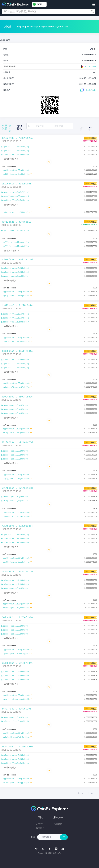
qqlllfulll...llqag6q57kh (16, 246)
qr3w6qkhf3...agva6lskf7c (16, 387)
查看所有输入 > (11, 159)
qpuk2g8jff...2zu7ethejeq (16, 147)
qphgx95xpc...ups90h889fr (16, 212)
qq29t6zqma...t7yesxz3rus (16, 608)
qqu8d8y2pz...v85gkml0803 (16, 516)
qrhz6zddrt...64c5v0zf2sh (16, 737)
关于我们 (40, 824)
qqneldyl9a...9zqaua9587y (16, 342)
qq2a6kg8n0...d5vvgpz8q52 (16, 783)
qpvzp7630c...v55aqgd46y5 (16, 196)
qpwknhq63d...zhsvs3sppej (16, 654)
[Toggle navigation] (94, 5)
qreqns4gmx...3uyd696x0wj (16, 276)
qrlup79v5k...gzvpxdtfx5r (16, 433)
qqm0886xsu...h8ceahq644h (16, 562)
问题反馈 (58, 824)
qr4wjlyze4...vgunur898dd (16, 699)
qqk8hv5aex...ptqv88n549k (16, 174)
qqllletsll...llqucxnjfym (16, 242)
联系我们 (40, 828)
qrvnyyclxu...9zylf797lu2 (16, 192)
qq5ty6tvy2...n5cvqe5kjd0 (16, 721)
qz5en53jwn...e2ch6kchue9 (16, 155)
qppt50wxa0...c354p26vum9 (16, 170)
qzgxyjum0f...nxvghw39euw (16, 479)
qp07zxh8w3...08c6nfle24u (16, 231)
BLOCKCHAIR (88, 67)
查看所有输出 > (11, 251)
